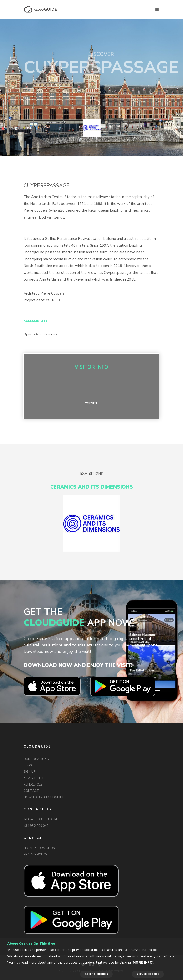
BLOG (28, 766)
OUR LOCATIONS (36, 759)
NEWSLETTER (34, 778)
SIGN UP (30, 772)
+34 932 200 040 (36, 826)
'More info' (143, 962)
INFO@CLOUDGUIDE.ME (41, 819)
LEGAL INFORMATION (39, 848)
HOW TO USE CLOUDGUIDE (44, 797)
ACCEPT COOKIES (96, 974)
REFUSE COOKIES (148, 974)
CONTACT (31, 791)
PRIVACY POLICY (36, 855)
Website (91, 403)
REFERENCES (33, 785)
